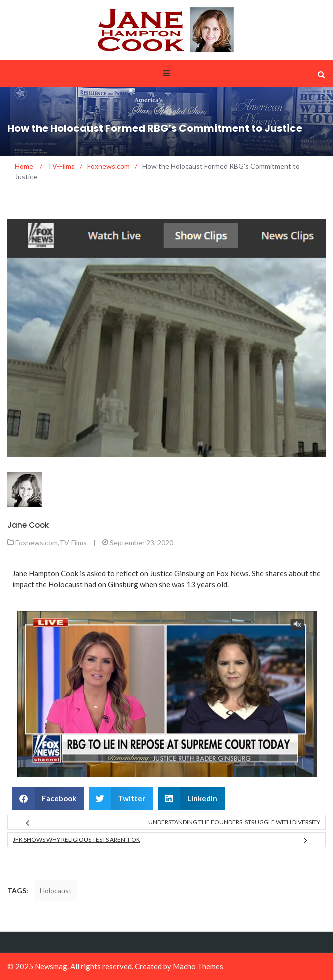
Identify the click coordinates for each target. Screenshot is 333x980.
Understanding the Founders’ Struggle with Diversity (234, 822)
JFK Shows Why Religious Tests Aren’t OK (77, 839)
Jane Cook (28, 525)
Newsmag (51, 966)
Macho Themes (198, 966)
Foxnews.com (37, 543)
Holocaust (56, 890)
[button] (48, 798)
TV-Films (73, 543)
